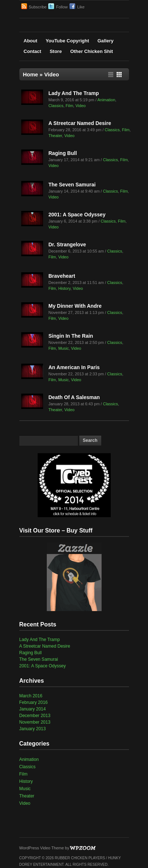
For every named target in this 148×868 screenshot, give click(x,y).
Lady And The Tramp (74, 93)
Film (70, 106)
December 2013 (35, 716)
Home (31, 74)
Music (63, 348)
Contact (33, 51)
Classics (56, 106)
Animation (106, 100)
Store (56, 51)
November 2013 (35, 722)
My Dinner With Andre (75, 306)
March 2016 (31, 696)
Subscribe (38, 7)
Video (80, 106)
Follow (62, 7)
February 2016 (34, 702)
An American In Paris (74, 367)
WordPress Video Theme (42, 848)
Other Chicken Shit (92, 51)
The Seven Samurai (72, 185)
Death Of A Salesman (74, 397)
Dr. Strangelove (67, 245)
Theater (55, 136)
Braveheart (62, 276)
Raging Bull (63, 153)
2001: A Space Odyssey (77, 215)
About (31, 41)
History (64, 288)
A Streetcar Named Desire (80, 123)
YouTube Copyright (67, 41)
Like (81, 7)
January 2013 (33, 729)
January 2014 (33, 709)
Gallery (106, 41)
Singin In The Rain (71, 336)
